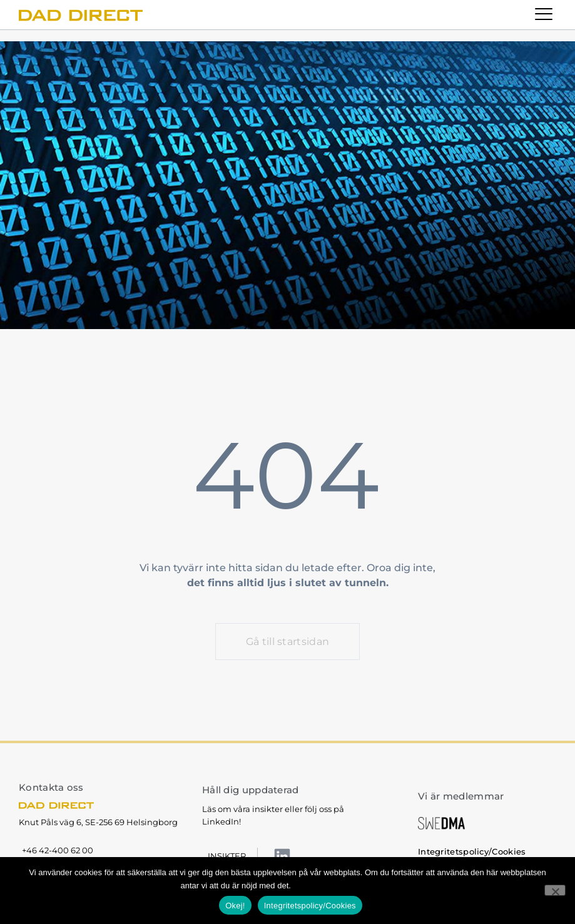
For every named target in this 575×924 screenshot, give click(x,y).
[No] (555, 890)
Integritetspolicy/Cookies (343, 885)
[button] (544, 15)
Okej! (235, 906)
